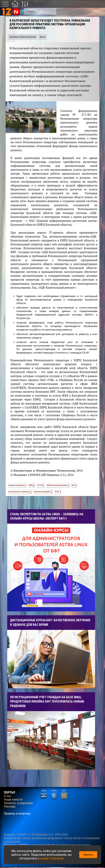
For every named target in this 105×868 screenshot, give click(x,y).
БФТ (74, 485)
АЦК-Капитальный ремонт (57, 485)
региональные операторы (19, 492)
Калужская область (17, 485)
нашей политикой (52, 858)
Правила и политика (17, 814)
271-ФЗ (40, 485)
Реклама (10, 807)
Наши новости (13, 800)
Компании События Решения (23, 37)
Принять (88, 855)
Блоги (43, 37)
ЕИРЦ (31, 485)
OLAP (57, 492)
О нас (8, 796)
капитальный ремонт (42, 492)
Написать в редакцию (18, 803)
